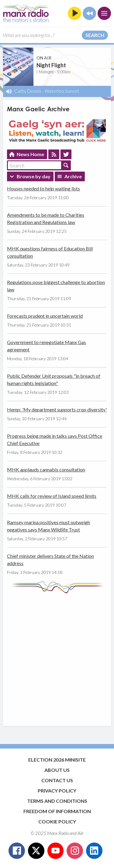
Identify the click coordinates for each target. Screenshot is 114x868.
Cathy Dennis (28, 91)
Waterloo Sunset (62, 91)
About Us (57, 770)
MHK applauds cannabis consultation (46, 469)
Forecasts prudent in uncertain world (45, 316)
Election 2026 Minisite (57, 760)
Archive (73, 176)
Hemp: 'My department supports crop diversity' (57, 409)
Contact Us (57, 780)
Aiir (81, 833)
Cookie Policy (57, 821)
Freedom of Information (57, 811)
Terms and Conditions (57, 801)
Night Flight (51, 65)
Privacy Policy (57, 791)
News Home (30, 154)
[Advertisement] (57, 657)
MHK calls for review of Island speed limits (52, 496)
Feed (54, 154)
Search (95, 35)
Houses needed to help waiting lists (43, 188)
